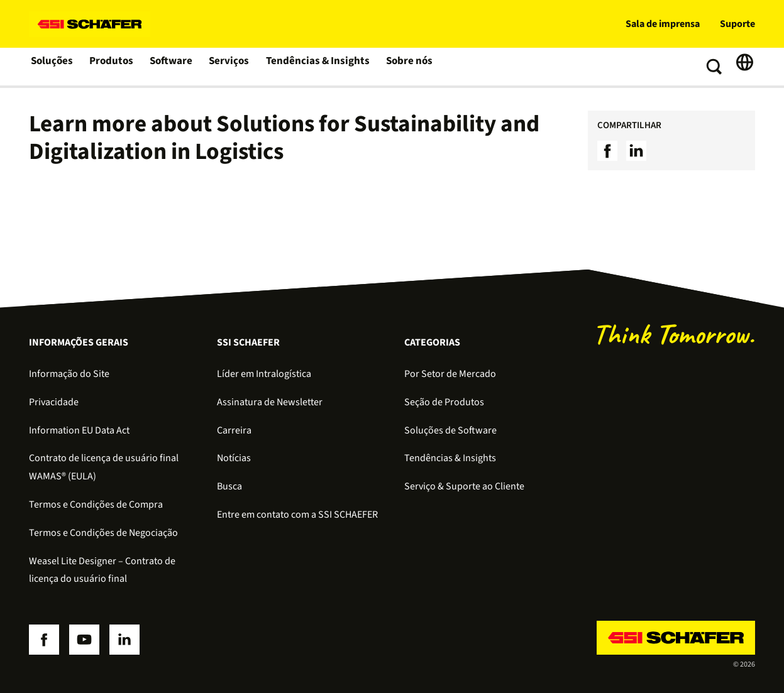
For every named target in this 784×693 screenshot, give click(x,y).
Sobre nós (406, 67)
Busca (229, 486)
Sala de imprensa (663, 24)
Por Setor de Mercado (450, 374)
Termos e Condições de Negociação (103, 533)
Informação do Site (69, 374)
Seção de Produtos (444, 402)
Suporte (737, 24)
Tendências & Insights (317, 67)
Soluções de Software (450, 430)
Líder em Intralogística (264, 374)
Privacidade (54, 402)
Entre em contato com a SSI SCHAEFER (297, 515)
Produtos (113, 67)
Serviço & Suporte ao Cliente (464, 486)
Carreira (234, 430)
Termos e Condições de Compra (96, 505)
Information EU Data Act (79, 430)
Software (173, 67)
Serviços (231, 67)
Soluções (52, 67)
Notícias (234, 458)
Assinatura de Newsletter (270, 402)
